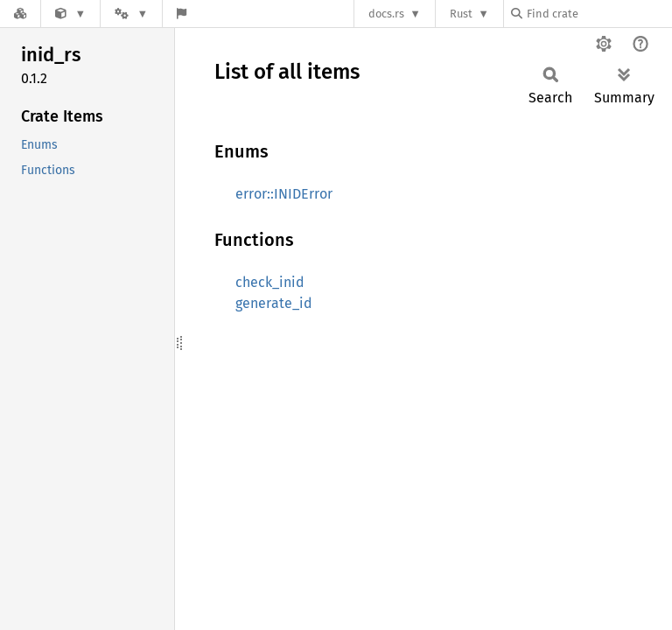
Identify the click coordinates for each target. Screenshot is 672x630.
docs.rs (386, 14)
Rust (461, 14)
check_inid (270, 282)
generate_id (274, 303)
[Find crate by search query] (598, 14)
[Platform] (131, 14)
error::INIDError (284, 194)
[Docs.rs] (20, 14)
